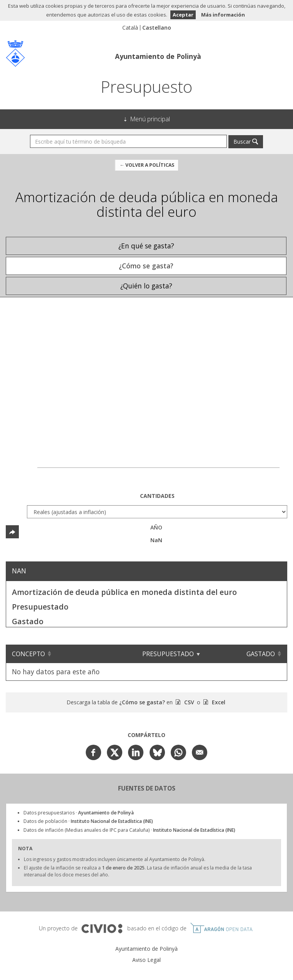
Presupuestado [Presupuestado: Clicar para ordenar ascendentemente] (173, 654)
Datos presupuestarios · (79, 813)
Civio (102, 929)
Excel (218, 702)
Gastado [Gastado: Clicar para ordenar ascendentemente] (261, 654)
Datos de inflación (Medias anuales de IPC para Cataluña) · (129, 830)
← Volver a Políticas (147, 165)
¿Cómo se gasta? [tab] (146, 266)
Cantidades (157, 496)
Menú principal (150, 119)
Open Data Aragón (221, 928)
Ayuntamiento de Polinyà (158, 56)
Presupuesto (146, 86)
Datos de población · (88, 821)
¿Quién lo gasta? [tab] (146, 286)
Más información (223, 15)
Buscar (242, 142)
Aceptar (183, 15)
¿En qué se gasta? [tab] (146, 246)
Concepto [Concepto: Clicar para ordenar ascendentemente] (28, 654)
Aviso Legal (146, 960)
